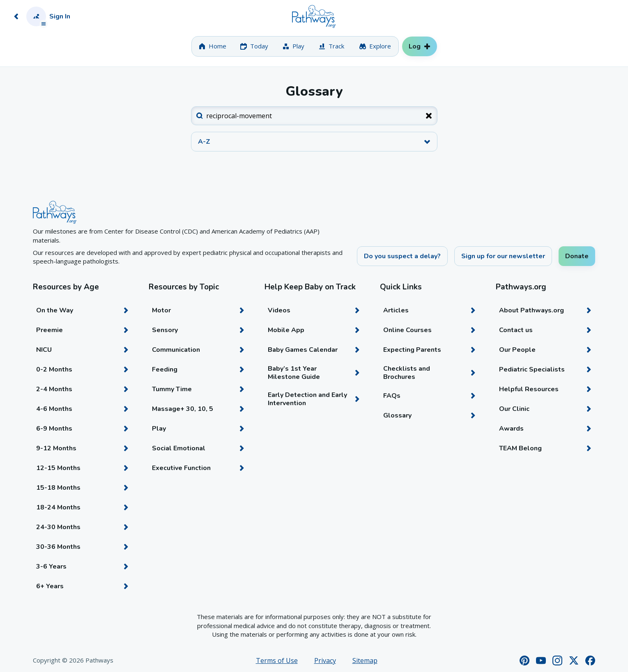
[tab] (213, 46)
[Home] (314, 16)
